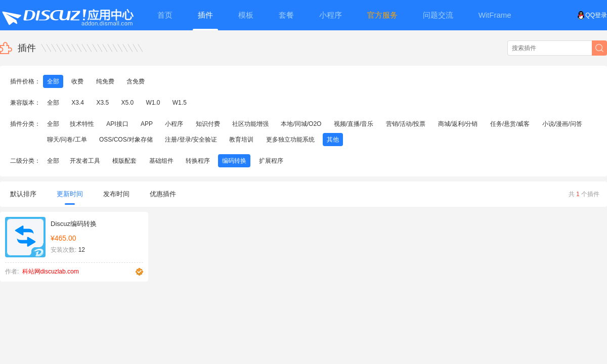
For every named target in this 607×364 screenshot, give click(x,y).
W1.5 (180, 103)
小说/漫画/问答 (562, 124)
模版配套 (124, 161)
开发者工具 (85, 161)
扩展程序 (271, 161)
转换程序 (198, 161)
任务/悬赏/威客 (510, 124)
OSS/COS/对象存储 (126, 140)
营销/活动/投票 (406, 124)
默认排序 (23, 194)
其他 (333, 140)
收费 (77, 81)
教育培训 (241, 140)
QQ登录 (592, 15)
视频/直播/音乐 (354, 124)
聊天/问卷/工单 (67, 140)
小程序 (174, 124)
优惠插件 (163, 194)
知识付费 (208, 124)
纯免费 (105, 81)
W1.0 (153, 103)
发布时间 (116, 194)
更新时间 (70, 197)
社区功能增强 (250, 124)
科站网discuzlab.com (51, 271)
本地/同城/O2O (301, 124)
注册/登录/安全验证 (191, 140)
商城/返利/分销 (458, 124)
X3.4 (78, 103)
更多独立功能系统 (290, 140)
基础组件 (161, 161)
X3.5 (102, 103)
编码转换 (234, 161)
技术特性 (82, 124)
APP (147, 124)
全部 (53, 81)
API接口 (117, 124)
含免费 (136, 81)
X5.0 (127, 103)
